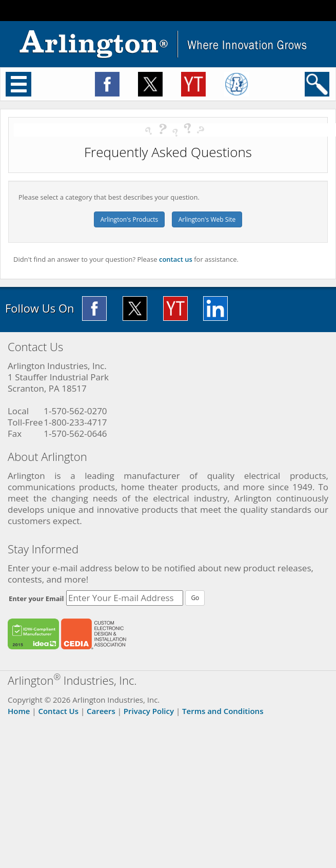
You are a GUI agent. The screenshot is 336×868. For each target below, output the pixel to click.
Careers (101, 711)
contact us (176, 259)
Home (19, 711)
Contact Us (58, 711)
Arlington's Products (130, 219)
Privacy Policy (149, 711)
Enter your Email (36, 599)
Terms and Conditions (223, 711)
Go (195, 598)
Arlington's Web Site (207, 219)
